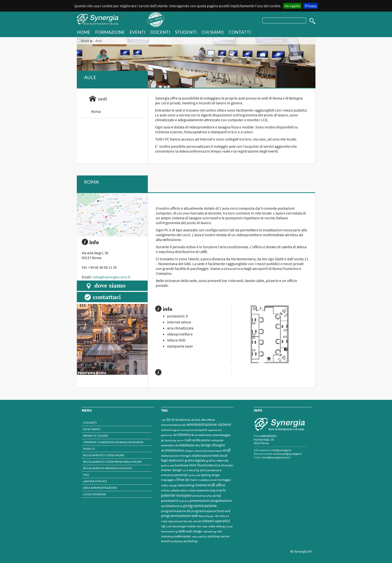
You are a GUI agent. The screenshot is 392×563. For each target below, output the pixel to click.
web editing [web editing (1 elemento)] (209, 532)
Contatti (240, 32)
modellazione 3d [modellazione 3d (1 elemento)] (208, 480)
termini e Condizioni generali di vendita (113, 442)
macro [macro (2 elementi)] (194, 480)
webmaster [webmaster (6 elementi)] (183, 536)
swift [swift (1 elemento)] (169, 526)
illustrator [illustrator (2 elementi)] (227, 465)
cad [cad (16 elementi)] (188, 440)
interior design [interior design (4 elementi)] (171, 470)
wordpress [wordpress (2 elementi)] (176, 541)
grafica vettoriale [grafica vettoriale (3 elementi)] (217, 460)
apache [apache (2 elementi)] (203, 430)
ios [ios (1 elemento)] (184, 470)
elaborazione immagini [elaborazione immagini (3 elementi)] (176, 456)
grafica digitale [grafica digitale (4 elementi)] (195, 460)
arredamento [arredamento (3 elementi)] (203, 435)
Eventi (137, 32)
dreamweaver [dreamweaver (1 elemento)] (215, 451)
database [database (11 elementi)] (187, 445)
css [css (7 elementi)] (176, 445)
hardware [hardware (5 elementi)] (182, 465)
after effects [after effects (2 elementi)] (208, 420)
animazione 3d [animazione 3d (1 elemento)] (189, 430)
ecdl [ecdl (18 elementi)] (227, 450)
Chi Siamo (213, 32)
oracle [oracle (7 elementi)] (221, 490)
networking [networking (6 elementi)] (186, 485)
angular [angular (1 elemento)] (176, 430)
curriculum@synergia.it (287, 454)
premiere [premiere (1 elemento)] (184, 501)
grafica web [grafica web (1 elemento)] (168, 466)
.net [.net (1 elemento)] (163, 420)
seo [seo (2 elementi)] (190, 521)
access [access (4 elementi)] (196, 420)
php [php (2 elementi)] (209, 496)
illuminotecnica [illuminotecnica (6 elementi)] (209, 465)
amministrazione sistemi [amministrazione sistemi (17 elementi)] (209, 424)
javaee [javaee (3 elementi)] (211, 470)
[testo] (284, 20)
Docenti (160, 32)
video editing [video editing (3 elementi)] (217, 526)
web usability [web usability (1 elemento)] (199, 537)
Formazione (110, 32)
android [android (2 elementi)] (166, 430)
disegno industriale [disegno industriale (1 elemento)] (196, 451)
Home (85, 41)
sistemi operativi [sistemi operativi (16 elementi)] (216, 521)
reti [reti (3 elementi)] (216, 516)
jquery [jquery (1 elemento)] (192, 475)
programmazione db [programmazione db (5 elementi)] (176, 511)
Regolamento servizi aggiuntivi (108, 468)
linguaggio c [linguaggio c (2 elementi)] (168, 480)
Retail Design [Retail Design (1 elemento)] (206, 516)
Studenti (186, 32)
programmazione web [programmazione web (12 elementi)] (180, 516)
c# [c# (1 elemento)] (178, 440)
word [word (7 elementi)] (165, 541)
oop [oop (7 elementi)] (213, 490)
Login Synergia (95, 494)
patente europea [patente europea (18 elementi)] (176, 495)
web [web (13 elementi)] (182, 531)
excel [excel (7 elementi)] (223, 455)
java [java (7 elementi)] (203, 470)
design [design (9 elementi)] (206, 445)
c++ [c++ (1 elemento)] (182, 440)
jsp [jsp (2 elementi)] (198, 475)
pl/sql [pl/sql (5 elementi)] (217, 496)
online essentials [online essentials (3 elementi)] (199, 490)
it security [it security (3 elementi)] (193, 470)
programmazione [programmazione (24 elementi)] (200, 506)
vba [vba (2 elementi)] (199, 526)
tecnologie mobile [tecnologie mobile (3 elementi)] (184, 526)
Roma (96, 111)
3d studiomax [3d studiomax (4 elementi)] (181, 420)
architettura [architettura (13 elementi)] (183, 435)
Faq (86, 475)
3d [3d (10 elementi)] (168, 419)
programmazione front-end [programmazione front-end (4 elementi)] (211, 511)
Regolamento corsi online (104, 455)
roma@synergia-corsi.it (111, 277)
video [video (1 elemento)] (205, 526)
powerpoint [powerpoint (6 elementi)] (170, 501)
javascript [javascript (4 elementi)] (181, 475)
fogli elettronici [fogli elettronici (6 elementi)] (173, 460)
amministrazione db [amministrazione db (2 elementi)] (173, 425)
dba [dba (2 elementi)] (197, 445)
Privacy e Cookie (96, 436)
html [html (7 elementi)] (193, 465)
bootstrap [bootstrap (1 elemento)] (171, 440)
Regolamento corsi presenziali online (112, 462)
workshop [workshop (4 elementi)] (190, 541)
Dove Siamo (92, 429)
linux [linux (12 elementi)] (181, 479)
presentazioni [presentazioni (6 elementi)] (200, 501)
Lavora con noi (95, 481)
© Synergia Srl (301, 551)
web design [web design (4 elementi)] (194, 531)
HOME (84, 32)
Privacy (311, 6)
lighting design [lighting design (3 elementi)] (210, 475)
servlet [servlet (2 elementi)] (197, 521)
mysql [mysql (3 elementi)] (173, 485)
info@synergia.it (281, 450)
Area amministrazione (100, 488)
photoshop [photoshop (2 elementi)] (199, 496)
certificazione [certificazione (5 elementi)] (201, 440)
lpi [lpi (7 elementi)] (187, 479)
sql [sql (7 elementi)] (163, 526)
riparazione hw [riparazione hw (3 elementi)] (177, 521)
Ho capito (292, 6)
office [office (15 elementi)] (220, 485)
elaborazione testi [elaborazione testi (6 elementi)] (206, 456)
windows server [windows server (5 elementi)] (219, 536)
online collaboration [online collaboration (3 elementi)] (174, 490)
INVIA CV (89, 449)
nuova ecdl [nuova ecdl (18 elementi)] (205, 485)
